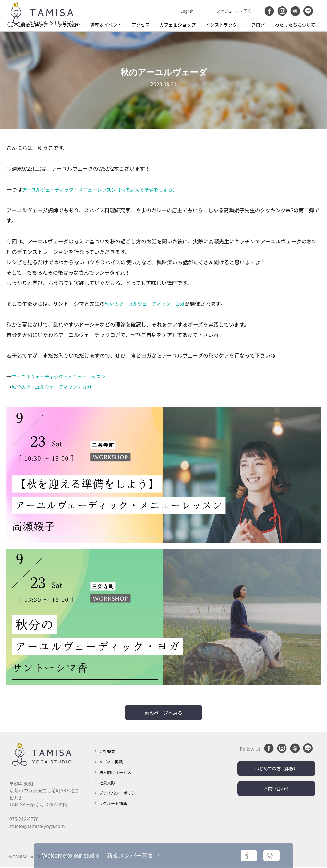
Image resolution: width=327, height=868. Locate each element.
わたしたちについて (295, 25)
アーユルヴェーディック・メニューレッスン (63, 376)
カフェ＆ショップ (177, 25)
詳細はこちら (217, 856)
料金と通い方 (34, 25)
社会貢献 (108, 783)
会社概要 (108, 752)
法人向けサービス (118, 773)
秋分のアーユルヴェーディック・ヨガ (149, 304)
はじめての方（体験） (276, 770)
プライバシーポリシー (122, 794)
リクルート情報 (115, 804)
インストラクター (223, 25)
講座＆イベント (106, 25)
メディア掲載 (113, 762)
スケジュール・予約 (234, 11)
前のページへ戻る (163, 713)
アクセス (141, 25)
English (187, 11)
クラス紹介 (69, 25)
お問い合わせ (276, 791)
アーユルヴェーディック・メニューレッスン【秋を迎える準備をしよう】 (107, 189)
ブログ (258, 25)
